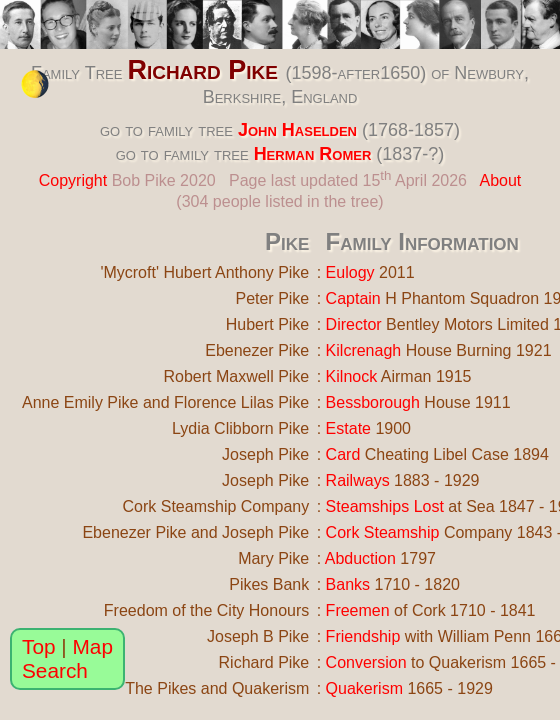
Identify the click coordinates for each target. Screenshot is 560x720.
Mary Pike (273, 558)
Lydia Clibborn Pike (240, 428)
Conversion (366, 662)
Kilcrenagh (364, 350)
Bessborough (373, 402)
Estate (348, 428)
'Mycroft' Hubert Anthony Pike (204, 272)
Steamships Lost (385, 506)
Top (39, 646)
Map (93, 646)
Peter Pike (272, 298)
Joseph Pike (265, 454)
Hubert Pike (268, 324)
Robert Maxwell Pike (236, 376)
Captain (353, 298)
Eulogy (350, 272)
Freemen (358, 610)
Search (55, 670)
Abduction (360, 558)
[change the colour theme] (35, 84)
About (500, 180)
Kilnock (352, 376)
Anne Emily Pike (80, 402)
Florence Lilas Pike (241, 402)
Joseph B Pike (258, 636)
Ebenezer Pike (257, 350)
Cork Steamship (383, 532)
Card (343, 454)
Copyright (73, 180)
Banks (348, 584)
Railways (358, 480)
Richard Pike (202, 70)
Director (354, 324)
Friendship (363, 636)
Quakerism (364, 688)
